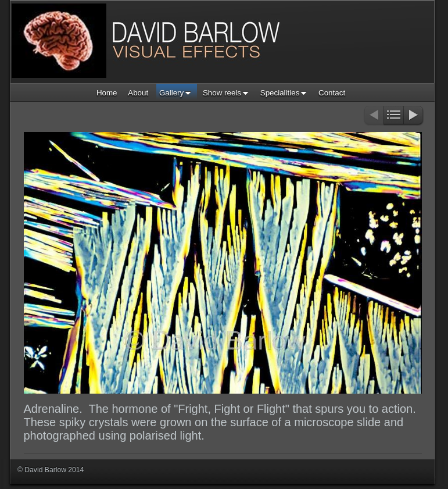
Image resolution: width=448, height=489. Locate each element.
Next (414, 116)
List (394, 116)
